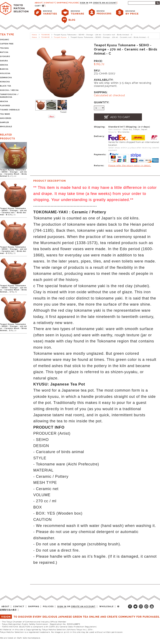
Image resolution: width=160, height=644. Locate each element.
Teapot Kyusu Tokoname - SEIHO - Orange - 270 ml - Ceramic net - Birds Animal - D (13, 250)
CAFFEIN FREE (7, 44)
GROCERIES (6, 118)
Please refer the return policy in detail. (130, 166)
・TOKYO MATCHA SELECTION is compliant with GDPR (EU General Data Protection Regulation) (48, 627)
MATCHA (4, 52)
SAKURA (4, 61)
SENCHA (4, 65)
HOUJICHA (5, 73)
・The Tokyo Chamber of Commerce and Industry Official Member (33, 622)
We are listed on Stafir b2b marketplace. (20, 638)
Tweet (63, 112)
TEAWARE (45, 35)
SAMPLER (4, 122)
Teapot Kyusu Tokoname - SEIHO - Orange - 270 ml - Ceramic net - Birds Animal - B (13, 212)
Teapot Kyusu (60, 37)
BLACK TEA (6, 86)
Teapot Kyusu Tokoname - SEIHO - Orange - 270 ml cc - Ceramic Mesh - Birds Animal (13, 173)
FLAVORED (5, 106)
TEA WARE (5, 114)
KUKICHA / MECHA (9, 90)
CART (38, 6)
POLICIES (74, 3)
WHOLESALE (6, 127)
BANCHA (4, 69)
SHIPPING (62, 3)
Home (34, 35)
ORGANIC (5, 40)
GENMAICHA (6, 78)
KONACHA (5, 82)
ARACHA (4, 101)
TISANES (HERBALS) (10, 110)
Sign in (84, 3)
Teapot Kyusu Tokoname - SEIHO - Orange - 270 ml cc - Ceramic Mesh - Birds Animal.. (13, 327)
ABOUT (39, 3)
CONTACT (50, 3)
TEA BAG (4, 48)
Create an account (105, 3)
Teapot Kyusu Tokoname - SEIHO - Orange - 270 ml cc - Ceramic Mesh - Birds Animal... (13, 289)
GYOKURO (5, 56)
